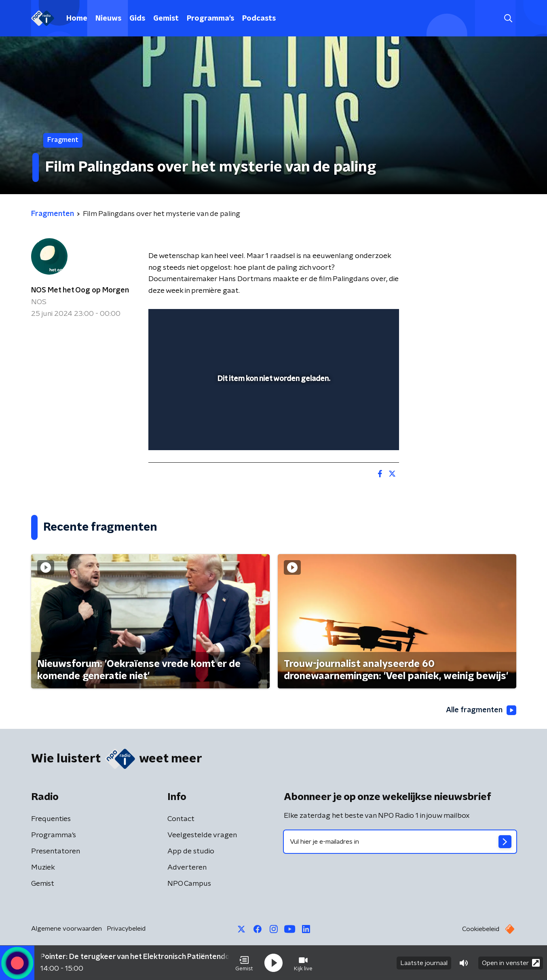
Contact (181, 819)
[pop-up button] (363, 432)
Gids (137, 19)
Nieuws (108, 19)
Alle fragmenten (481, 710)
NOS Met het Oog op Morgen (80, 290)
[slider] (273, 411)
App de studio (191, 851)
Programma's (210, 19)
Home (77, 19)
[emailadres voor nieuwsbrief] (400, 842)
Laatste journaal (424, 963)
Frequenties (51, 819)
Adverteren (187, 868)
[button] (244, 963)
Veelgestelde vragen (202, 835)
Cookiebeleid (481, 929)
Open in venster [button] (511, 963)
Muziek (43, 868)
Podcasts (259, 19)
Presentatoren (56, 851)
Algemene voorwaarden (67, 929)
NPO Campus (189, 884)
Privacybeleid (126, 929)
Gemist (166, 19)
